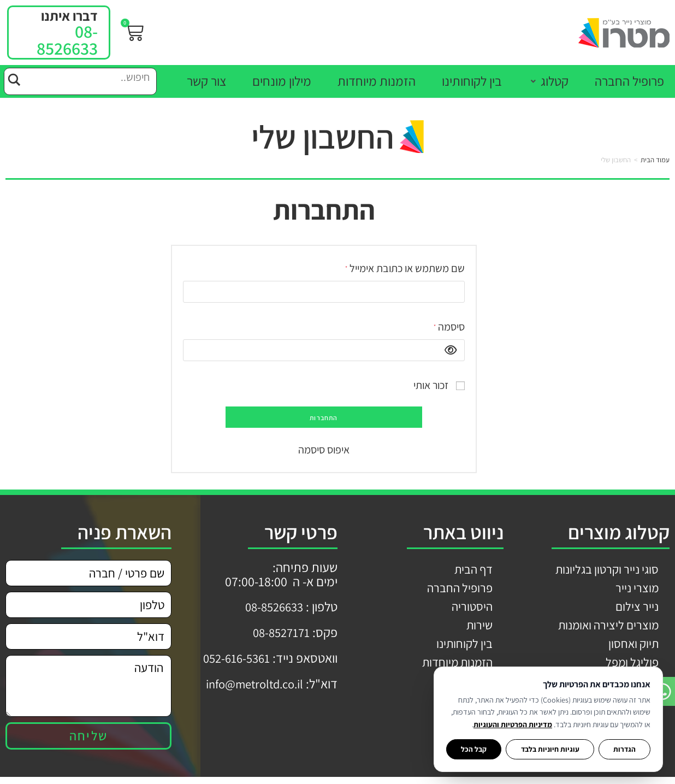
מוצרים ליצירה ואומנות (605, 629)
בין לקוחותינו (463, 649)
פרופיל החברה (458, 590)
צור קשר (473, 708)
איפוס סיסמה (324, 450)
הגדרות (624, 749)
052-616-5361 (234, 657)
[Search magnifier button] (14, 78)
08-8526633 (67, 40)
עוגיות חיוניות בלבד (550, 749)
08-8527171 (279, 632)
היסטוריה (471, 609)
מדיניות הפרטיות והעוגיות (513, 724)
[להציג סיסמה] (448, 350)
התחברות (324, 418)
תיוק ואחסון (632, 649)
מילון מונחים (463, 688)
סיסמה (448, 325)
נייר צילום (636, 609)
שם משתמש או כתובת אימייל (404, 267)
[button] (548, 81)
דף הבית (472, 570)
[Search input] (90, 78)
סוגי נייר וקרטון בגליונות (603, 570)
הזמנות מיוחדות (454, 668)
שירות (479, 629)
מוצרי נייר (636, 590)
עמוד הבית (655, 160)
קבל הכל (474, 749)
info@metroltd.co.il (250, 682)
